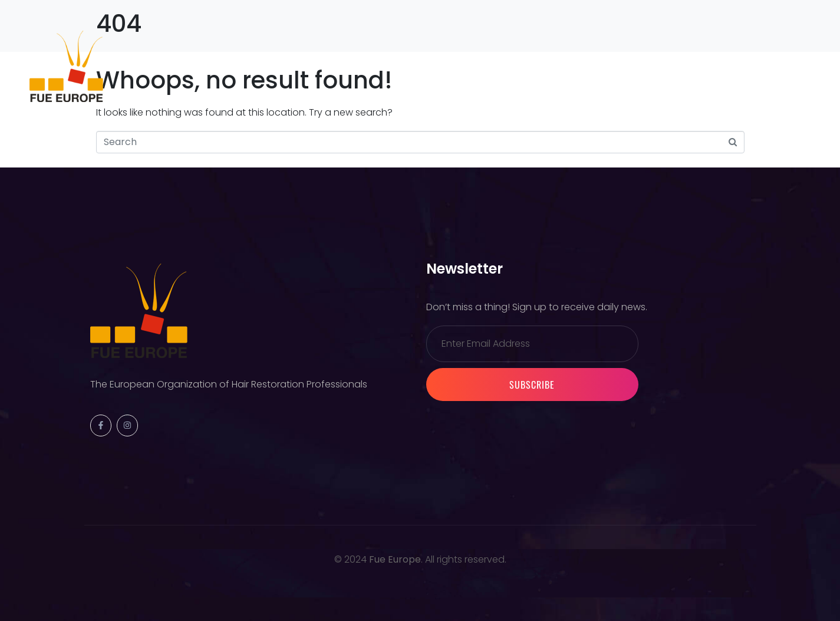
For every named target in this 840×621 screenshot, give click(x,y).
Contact (602, 66)
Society (192, 66)
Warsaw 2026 (371, 66)
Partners (534, 66)
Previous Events (275, 66)
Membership (458, 66)
